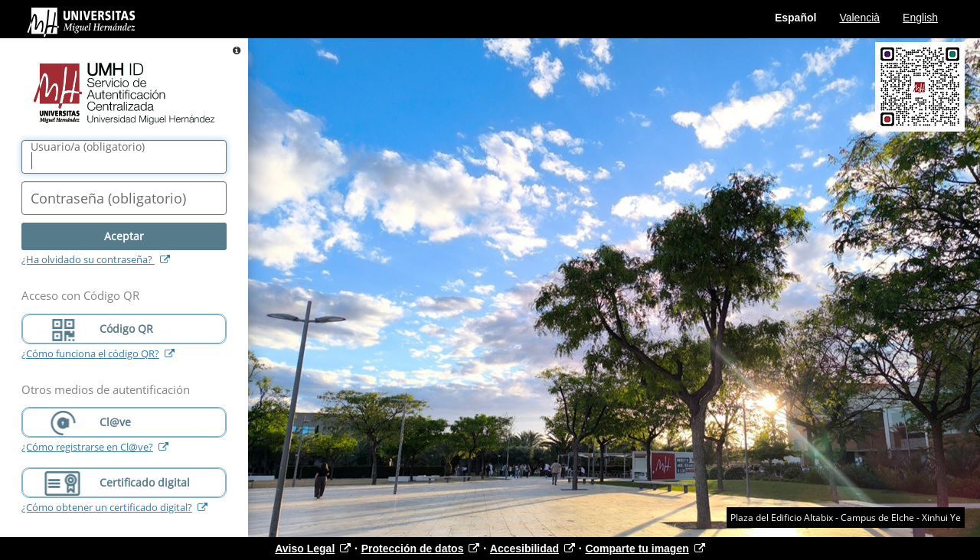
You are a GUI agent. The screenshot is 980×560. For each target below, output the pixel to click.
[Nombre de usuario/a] (124, 157)
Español (795, 18)
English (920, 18)
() (88, 147)
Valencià (859, 18)
